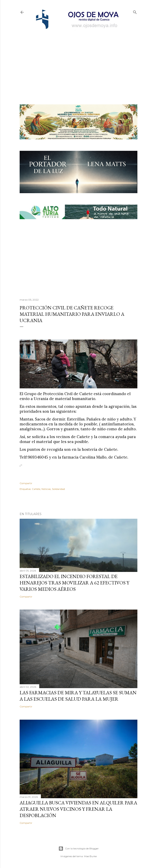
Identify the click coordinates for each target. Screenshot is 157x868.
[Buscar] (135, 11)
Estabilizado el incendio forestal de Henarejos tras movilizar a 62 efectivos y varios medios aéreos (74, 583)
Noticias (46, 489)
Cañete (36, 489)
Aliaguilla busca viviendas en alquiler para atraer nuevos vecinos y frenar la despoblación (78, 809)
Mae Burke (90, 856)
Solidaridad (58, 489)
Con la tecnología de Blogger (79, 849)
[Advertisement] (78, 61)
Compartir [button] (26, 483)
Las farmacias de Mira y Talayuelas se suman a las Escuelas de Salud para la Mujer (78, 696)
